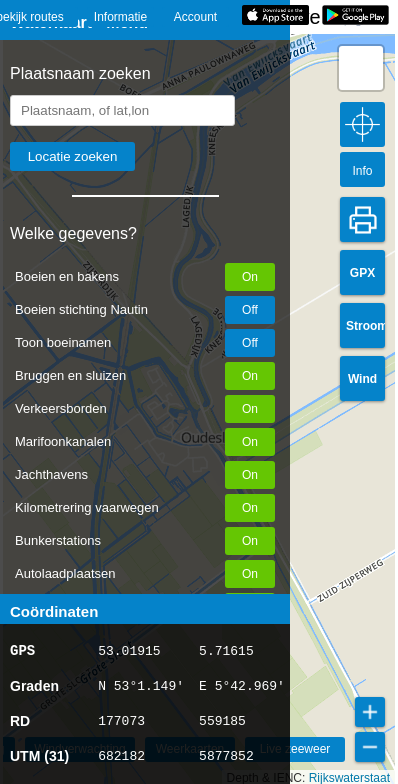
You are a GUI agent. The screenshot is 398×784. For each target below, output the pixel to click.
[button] (361, 68)
